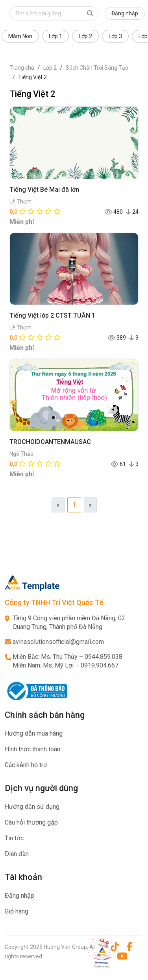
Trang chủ (22, 68)
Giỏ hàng (17, 911)
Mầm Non (20, 36)
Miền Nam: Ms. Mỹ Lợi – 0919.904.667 (66, 665)
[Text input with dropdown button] (46, 13)
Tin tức (14, 838)
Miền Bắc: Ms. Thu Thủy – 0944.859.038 (68, 657)
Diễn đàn (17, 854)
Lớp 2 (85, 36)
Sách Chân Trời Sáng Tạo (97, 68)
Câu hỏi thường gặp (31, 822)
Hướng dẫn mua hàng (34, 733)
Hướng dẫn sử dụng (32, 807)
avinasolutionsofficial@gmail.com (58, 642)
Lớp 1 (55, 36)
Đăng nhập (125, 13)
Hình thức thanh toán (32, 749)
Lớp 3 (115, 36)
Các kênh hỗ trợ (26, 765)
